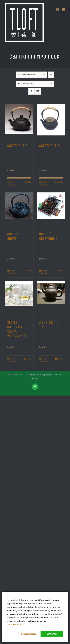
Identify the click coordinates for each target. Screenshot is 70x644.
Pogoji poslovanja (38, 375)
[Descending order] (51, 75)
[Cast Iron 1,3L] (51, 122)
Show (25, 84)
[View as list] (38, 91)
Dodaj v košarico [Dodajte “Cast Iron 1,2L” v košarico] (13, 184)
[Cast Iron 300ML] (19, 211)
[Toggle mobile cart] (57, 9)
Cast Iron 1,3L (50, 146)
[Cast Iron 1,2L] (19, 122)
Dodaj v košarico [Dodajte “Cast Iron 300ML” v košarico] (13, 272)
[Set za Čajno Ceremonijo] (51, 211)
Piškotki (35, 379)
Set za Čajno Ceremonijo (49, 236)
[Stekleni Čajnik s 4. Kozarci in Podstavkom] (19, 299)
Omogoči (52, 634)
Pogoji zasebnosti (54, 375)
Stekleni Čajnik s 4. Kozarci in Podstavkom (17, 329)
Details (28, 182)
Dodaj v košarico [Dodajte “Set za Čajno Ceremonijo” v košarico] (45, 272)
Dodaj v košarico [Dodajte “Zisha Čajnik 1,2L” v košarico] (45, 361)
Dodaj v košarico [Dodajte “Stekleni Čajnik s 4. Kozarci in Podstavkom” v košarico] (13, 361)
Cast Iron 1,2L (18, 146)
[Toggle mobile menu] (64, 9)
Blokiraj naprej (29, 634)
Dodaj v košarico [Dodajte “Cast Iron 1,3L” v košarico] (45, 184)
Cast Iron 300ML (14, 236)
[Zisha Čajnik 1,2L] (51, 299)
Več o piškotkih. (14, 625)
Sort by (27, 75)
